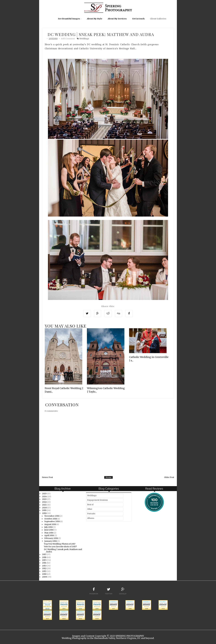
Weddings (84, 39)
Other (90, 509)
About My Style (95, 19)
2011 (44, 571)
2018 (45, 513)
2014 (44, 563)
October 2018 (51, 519)
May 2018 (49, 533)
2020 (45, 508)
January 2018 (51, 541)
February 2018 (51, 538)
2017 (44, 554)
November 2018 (52, 516)
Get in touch (138, 19)
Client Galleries (158, 19)
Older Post (169, 477)
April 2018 (49, 535)
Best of (90, 505)
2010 (44, 574)
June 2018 (49, 530)
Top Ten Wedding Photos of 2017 (60, 544)
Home (108, 477)
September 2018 (52, 521)
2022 (45, 502)
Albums (91, 518)
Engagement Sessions (97, 500)
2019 (44, 510)
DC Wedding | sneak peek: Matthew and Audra (63, 550)
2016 (44, 557)
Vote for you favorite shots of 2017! (60, 547)
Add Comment (68, 39)
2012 (44, 568)
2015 (45, 560)
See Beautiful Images (69, 19)
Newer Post (47, 477)
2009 (45, 577)
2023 (45, 499)
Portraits (91, 514)
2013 (44, 566)
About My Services (117, 19)
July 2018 (49, 527)
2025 (45, 494)
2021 (45, 505)
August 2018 (50, 524)
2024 (45, 496)
